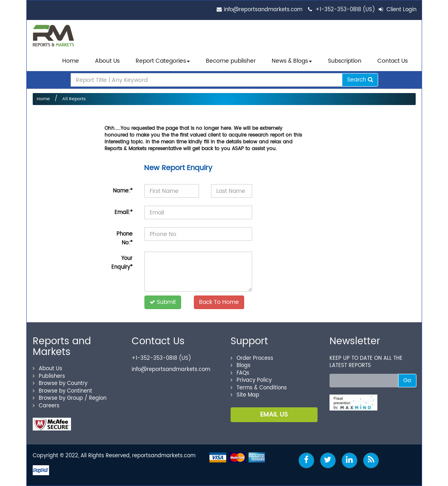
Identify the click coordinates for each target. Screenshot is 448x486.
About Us (107, 61)
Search (360, 80)
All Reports (74, 99)
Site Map (245, 395)
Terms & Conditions (259, 388)
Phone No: (124, 239)
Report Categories (161, 61)
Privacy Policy (251, 380)
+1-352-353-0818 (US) (345, 10)
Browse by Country (60, 384)
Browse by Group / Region (70, 398)
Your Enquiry (122, 263)
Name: (123, 191)
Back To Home (219, 302)
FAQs (240, 373)
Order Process (252, 358)
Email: (123, 213)
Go (407, 380)
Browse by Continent (62, 391)
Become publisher (231, 61)
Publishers (49, 376)
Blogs (241, 366)
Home (71, 61)
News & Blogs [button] (292, 61)
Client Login (398, 10)
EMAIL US (274, 415)
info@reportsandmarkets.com (263, 10)
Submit (163, 302)
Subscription (345, 61)
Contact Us (393, 61)
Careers (46, 406)
